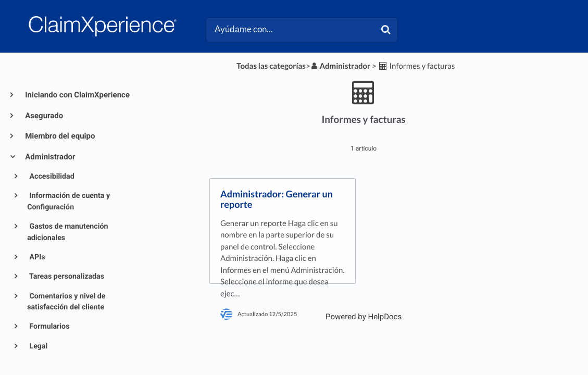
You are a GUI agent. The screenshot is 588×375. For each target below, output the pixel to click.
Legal (38, 346)
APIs (36, 257)
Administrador (49, 157)
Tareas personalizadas (66, 277)
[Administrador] (341, 66)
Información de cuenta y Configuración (68, 201)
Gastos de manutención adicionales (67, 232)
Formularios (49, 327)
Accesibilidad (51, 177)
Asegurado (43, 116)
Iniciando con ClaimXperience (77, 95)
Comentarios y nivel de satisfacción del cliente (66, 302)
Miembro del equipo (59, 136)
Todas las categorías (271, 66)
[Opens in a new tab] (364, 317)
